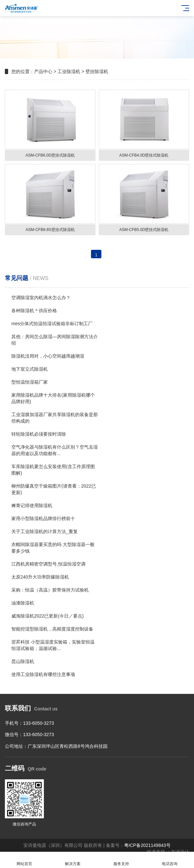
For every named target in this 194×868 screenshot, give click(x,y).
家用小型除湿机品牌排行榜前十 (43, 518)
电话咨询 (170, 860)
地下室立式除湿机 (30, 369)
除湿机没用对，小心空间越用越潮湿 (48, 356)
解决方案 (73, 860)
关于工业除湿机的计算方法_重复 (45, 531)
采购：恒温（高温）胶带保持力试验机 (50, 590)
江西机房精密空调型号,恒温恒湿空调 (48, 564)
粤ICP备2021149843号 (147, 845)
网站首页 (24, 860)
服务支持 (121, 860)
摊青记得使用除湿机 (32, 505)
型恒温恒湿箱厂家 (30, 382)
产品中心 (43, 71)
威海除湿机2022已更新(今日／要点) (47, 616)
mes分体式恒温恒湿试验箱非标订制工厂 (52, 324)
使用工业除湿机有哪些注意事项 (43, 674)
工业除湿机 (69, 71)
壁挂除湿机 (97, 71)
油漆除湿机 (23, 603)
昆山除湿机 (23, 661)
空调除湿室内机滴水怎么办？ (41, 298)
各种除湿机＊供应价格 (34, 311)
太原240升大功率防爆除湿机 (40, 577)
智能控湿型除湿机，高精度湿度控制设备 (52, 629)
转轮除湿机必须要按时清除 (39, 434)
